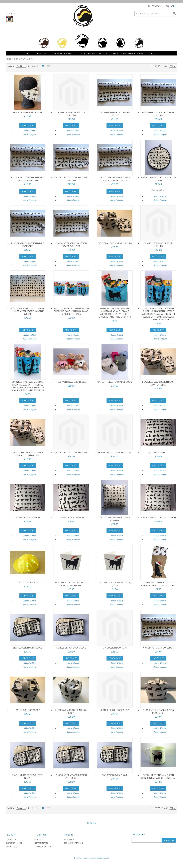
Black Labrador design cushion (158, 518)
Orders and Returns (73, 843)
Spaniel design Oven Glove (28, 648)
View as (36, 66)
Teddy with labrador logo (71, 382)
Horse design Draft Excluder (115, 453)
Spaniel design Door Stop (115, 710)
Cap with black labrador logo (115, 382)
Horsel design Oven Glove (71, 648)
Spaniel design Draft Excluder (71, 453)
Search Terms (41, 843)
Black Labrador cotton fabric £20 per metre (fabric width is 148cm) (28, 311)
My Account (70, 840)
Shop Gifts (41, 53)
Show (165, 66)
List (48, 66)
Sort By (11, 66)
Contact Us (154, 53)
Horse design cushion (28, 518)
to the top (91, 823)
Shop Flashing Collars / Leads (95, 53)
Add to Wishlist (30, 131)
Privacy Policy (12, 847)
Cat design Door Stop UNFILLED (115, 243)
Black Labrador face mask (28, 113)
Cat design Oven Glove (115, 775)
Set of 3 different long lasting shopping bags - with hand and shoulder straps (71, 311)
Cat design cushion (158, 453)
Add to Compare (30, 134)
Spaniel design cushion (71, 518)
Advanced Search (43, 847)
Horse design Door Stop (115, 648)
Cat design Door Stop (28, 710)
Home (26, 53)
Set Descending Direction (29, 66)
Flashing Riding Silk (28, 583)
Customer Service (14, 843)
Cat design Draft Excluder (158, 648)
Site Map (39, 840)
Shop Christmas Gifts (63, 53)
